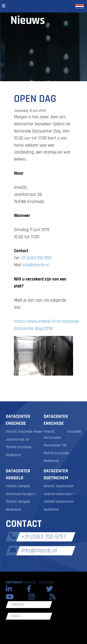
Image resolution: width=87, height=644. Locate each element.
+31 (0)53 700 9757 (36, 258)
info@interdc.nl (35, 265)
